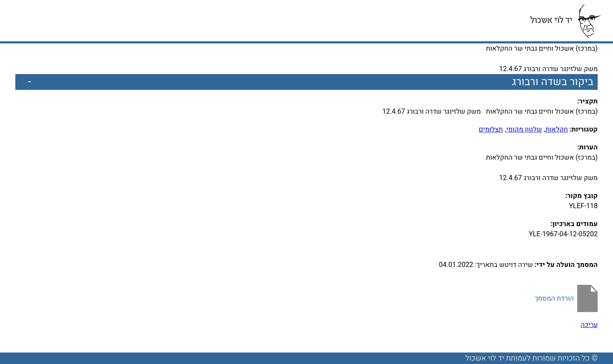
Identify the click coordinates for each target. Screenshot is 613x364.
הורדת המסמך (554, 298)
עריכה (589, 325)
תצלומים (491, 129)
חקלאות (557, 129)
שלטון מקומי (524, 129)
